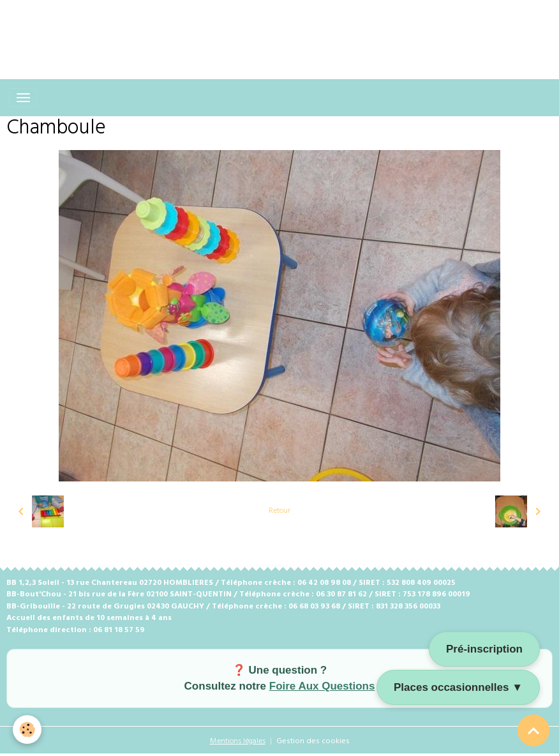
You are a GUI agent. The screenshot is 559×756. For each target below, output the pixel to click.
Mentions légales (238, 741)
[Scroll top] (533, 730)
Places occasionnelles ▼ (458, 687)
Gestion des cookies (313, 741)
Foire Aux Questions (322, 686)
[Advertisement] (232, 29)
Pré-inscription (484, 649)
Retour (279, 511)
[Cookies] (27, 730)
